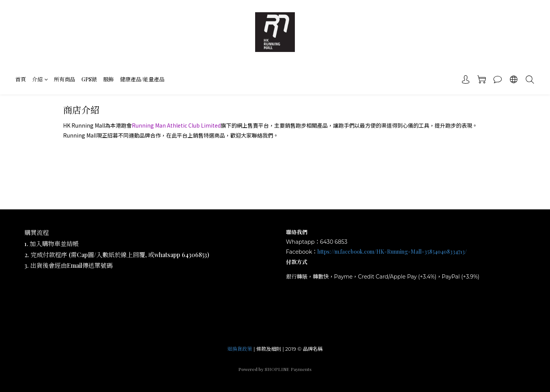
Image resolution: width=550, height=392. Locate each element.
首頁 (21, 79)
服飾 (108, 79)
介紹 (40, 79)
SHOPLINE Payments (288, 369)
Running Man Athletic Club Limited (176, 125)
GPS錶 (89, 79)
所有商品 (65, 79)
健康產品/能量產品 (142, 79)
